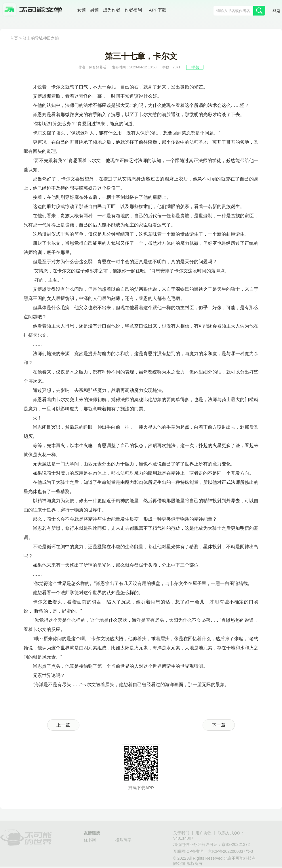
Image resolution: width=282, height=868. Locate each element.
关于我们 (181, 833)
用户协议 (203, 833)
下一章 (219, 725)
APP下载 (158, 10)
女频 (81, 10)
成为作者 (112, 10)
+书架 (195, 67)
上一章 (63, 725)
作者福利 (133, 10)
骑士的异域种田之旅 (41, 38)
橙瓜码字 (123, 840)
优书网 (90, 840)
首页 (14, 38)
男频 (94, 10)
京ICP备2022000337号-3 (230, 851)
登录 (277, 11)
